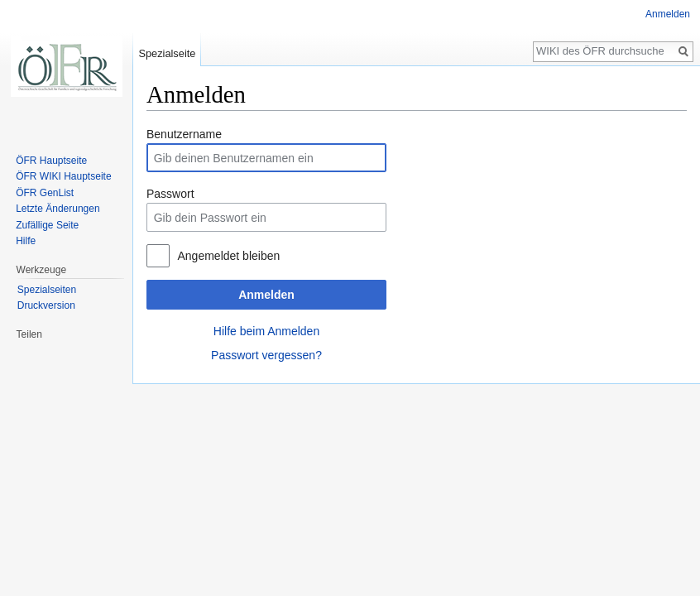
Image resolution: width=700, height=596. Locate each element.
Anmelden (266, 295)
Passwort (170, 194)
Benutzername (184, 134)
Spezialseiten (47, 290)
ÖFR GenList (45, 193)
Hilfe (26, 241)
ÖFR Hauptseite (51, 161)
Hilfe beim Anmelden (266, 331)
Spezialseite (167, 53)
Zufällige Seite (47, 225)
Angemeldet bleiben (228, 256)
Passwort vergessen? (266, 355)
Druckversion (46, 305)
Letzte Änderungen (58, 209)
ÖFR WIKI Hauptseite (63, 176)
